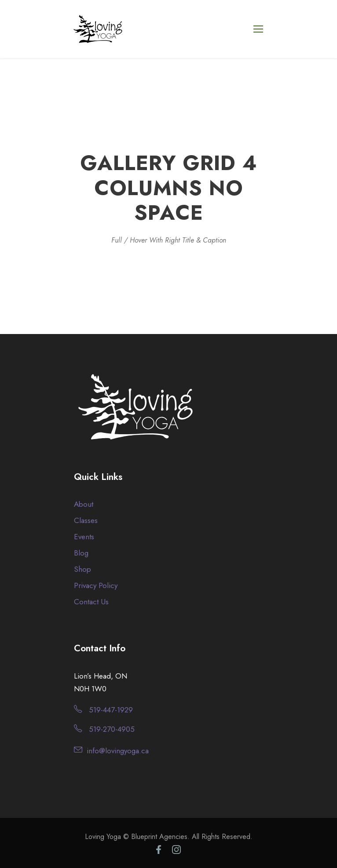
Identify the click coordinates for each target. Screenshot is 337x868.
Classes (86, 520)
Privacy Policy (96, 585)
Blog (81, 553)
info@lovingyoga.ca (118, 751)
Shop (82, 569)
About (84, 504)
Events (84, 537)
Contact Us (91, 602)
